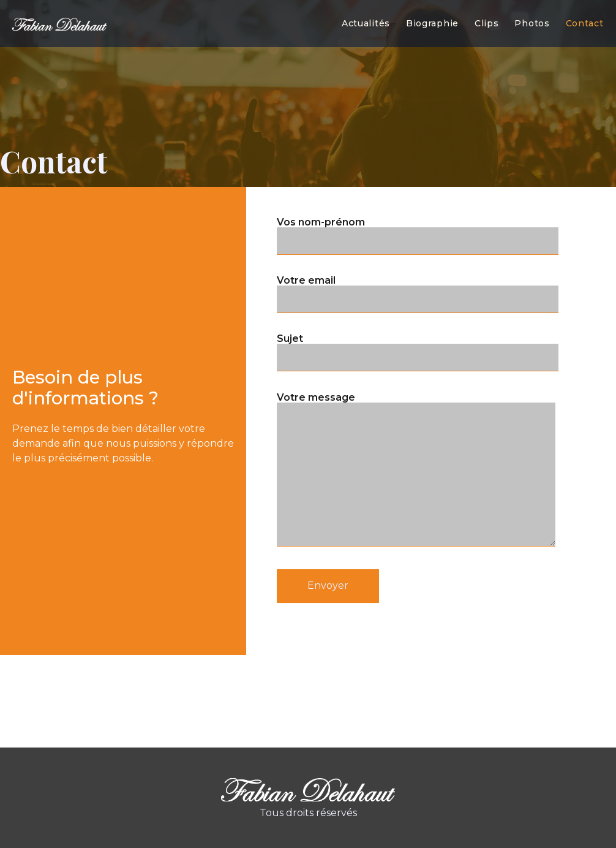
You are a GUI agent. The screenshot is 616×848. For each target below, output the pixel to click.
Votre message (416, 426)
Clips (487, 23)
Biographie (432, 23)
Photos (532, 23)
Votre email (418, 240)
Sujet (418, 298)
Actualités (366, 23)
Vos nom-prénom (418, 181)
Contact (585, 23)
